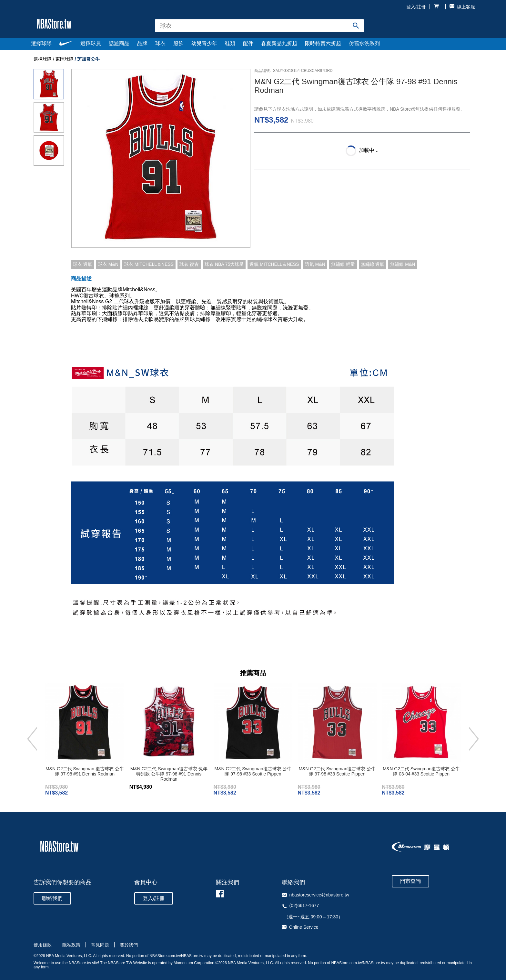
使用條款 (43, 945)
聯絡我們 (52, 898)
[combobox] (259, 26)
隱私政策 (71, 945)
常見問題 (100, 945)
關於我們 (129, 945)
